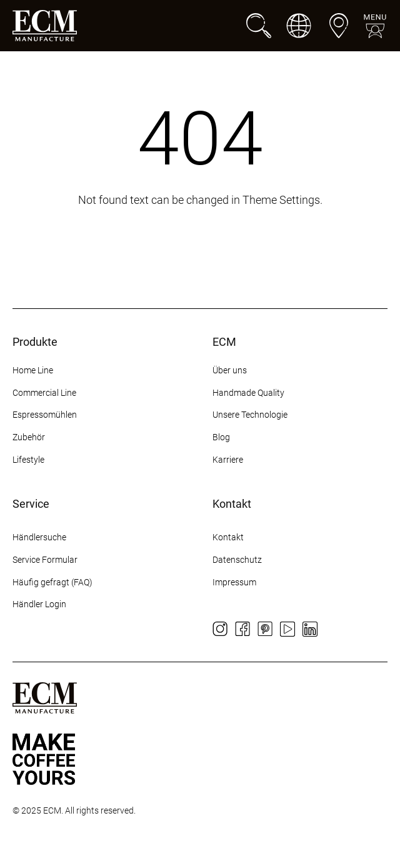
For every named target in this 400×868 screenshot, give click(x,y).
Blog (221, 437)
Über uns (230, 370)
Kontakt (229, 537)
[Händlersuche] (339, 26)
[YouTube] (287, 629)
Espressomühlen (45, 415)
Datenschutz (237, 560)
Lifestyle (28, 460)
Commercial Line (44, 393)
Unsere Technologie (250, 415)
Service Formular (45, 560)
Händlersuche (39, 537)
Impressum (234, 582)
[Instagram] (220, 629)
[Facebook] (242, 629)
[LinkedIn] (310, 629)
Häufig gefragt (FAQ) (52, 582)
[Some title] (44, 759)
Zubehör (29, 437)
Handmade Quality (248, 393)
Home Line (33, 370)
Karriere (228, 460)
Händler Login (39, 604)
